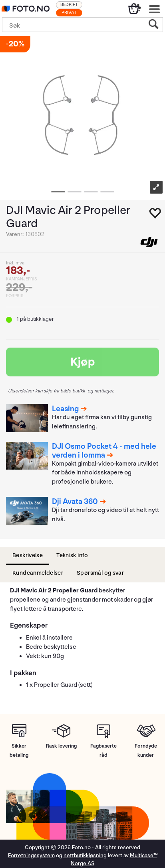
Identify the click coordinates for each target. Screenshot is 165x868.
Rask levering (61, 746)
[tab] (28, 556)
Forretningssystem (31, 855)
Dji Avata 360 (75, 502)
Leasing (65, 409)
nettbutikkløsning (85, 855)
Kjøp (83, 362)
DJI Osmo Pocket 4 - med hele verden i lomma (104, 451)
